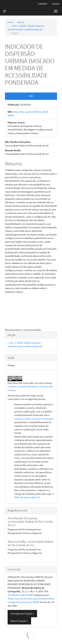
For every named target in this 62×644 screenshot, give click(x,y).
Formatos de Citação (22, 614)
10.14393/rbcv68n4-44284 (20, 595)
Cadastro (42, 4)
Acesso (56, 4)
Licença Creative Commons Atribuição (34, 419)
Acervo (21, 22)
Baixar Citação (19, 621)
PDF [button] (31, 96)
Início (10, 22)
